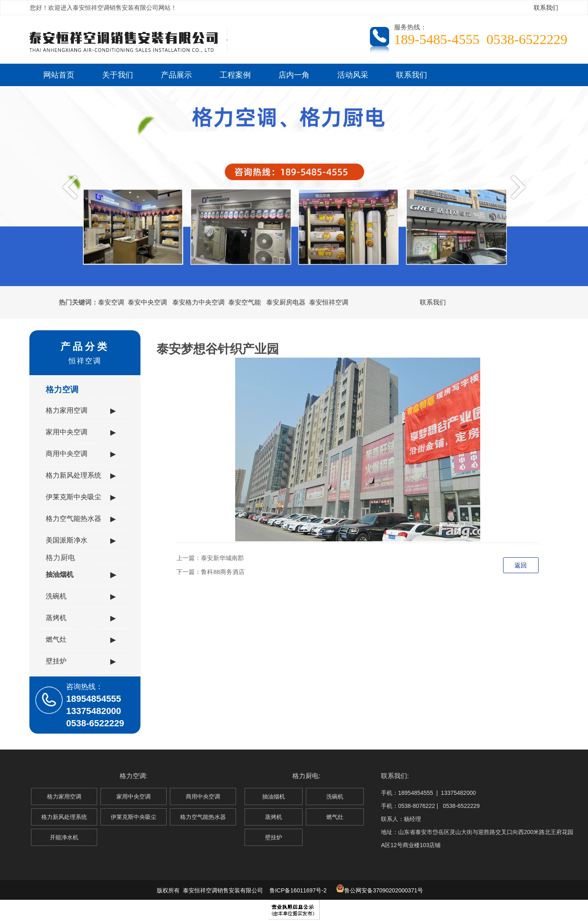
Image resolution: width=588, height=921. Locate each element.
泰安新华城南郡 (222, 558)
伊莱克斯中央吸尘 (81, 497)
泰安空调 (111, 302)
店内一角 (294, 75)
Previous (72, 187)
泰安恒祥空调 (329, 302)
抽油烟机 (81, 575)
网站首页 (59, 75)
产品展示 (176, 75)
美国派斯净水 (81, 541)
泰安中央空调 (147, 302)
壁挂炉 (81, 661)
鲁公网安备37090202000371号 (380, 890)
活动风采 (353, 75)
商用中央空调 (81, 454)
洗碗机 (81, 596)
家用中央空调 (81, 432)
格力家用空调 (81, 411)
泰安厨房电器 (286, 302)
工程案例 (235, 75)
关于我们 (118, 75)
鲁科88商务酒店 (223, 572)
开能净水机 (64, 837)
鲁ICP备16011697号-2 (298, 890)
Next (516, 187)
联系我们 (546, 8)
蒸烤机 (81, 618)
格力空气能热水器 (81, 519)
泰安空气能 (245, 302)
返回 (521, 565)
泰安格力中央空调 (198, 302)
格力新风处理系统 (81, 476)
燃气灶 (81, 640)
